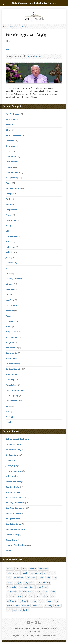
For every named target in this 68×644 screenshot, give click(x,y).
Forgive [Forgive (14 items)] (18, 582)
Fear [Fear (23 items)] (55, 578)
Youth (8, 422)
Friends (9, 215)
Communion (11, 156)
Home (6, 26)
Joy (7, 268)
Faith (8, 199)
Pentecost (11, 321)
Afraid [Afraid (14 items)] (18, 569)
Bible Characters (13, 135)
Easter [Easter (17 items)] (40, 578)
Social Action (12, 358)
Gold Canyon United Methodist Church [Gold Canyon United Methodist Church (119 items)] (23, 592)
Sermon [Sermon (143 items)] (25, 605)
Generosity (11, 220)
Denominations (13, 172)
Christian (10, 141)
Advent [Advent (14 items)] (10, 569)
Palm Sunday (12, 305)
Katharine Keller (13, 482)
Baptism (9, 125)
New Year (10, 300)
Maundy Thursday (14, 279)
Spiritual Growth (13, 369)
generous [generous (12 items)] (23, 587)
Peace (8, 316)
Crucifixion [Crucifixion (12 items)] (19, 578)
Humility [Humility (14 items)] (10, 596)
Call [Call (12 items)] (25, 569)
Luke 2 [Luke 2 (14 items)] (45, 596)
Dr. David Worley (34, 56)
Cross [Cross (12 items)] (9, 578)
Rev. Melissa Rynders (15, 529)
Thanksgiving (12, 395)
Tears (9, 49)
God (7, 231)
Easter (9, 183)
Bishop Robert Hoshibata (17, 439)
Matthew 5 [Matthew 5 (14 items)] (11, 601)
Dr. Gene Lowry (13, 455)
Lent (8, 273)
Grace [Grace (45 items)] (45, 592)
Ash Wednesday (13, 114)
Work (8, 412)
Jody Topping (12, 476)
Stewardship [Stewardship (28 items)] (37, 605)
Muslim (9, 295)
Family (9, 204)
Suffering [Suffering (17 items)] (49, 605)
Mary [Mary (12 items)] (53, 596)
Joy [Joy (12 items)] (25, 596)
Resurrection (12, 348)
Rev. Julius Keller (13, 524)
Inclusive (10, 252)
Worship (9, 417)
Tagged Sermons (25, 26)
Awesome (10, 119)
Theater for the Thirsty (17, 545)
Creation (10, 167)
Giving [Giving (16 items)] (32, 587)
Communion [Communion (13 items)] (49, 573)
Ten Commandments (16, 390)
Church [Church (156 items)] (24, 573)
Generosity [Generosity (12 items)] (11, 587)
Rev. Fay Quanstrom (15, 503)
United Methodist (14, 401)
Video (8, 406)
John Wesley (11, 263)
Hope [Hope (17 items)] (52, 592)
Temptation (11, 385)
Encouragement (13, 188)
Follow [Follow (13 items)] (9, 582)
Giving (9, 226)
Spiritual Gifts (12, 364)
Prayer (9, 326)
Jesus (8, 257)
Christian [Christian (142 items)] (33, 569)
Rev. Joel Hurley (13, 519)
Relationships (12, 337)
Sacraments (11, 353)
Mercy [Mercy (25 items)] (33, 601)
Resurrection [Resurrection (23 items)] (52, 601)
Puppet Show (12, 332)
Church (9, 151)
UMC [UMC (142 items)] (9, 610)
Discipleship (11, 178)
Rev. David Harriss (14, 492)
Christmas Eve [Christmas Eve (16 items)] (13, 573)
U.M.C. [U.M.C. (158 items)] (58, 605)
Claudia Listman (13, 444)
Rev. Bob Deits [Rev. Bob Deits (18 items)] (13, 605)
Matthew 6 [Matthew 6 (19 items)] (23, 601)
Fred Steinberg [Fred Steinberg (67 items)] (43, 582)
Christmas (10, 146)
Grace (8, 242)
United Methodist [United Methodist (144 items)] (21, 610)
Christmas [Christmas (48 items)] (43, 569)
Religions (10, 342)
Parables (10, 311)
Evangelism (11, 194)
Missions (10, 289)
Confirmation (12, 162)
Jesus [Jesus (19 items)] (19, 596)
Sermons (13, 26)
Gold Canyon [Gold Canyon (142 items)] (43, 587)
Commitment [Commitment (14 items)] (36, 573)
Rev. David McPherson (16, 497)
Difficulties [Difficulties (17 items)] (30, 578)
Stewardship (12, 374)
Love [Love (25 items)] (38, 596)
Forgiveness (11, 210)
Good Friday (11, 236)
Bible (8, 130)
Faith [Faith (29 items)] (48, 578)
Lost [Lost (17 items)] (31, 596)
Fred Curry (10, 460)
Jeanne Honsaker (14, 471)
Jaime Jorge (11, 466)
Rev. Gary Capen (13, 513)
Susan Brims (11, 540)
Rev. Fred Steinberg (15, 508)
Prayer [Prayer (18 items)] (41, 601)
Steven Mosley (13, 535)
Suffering (10, 380)
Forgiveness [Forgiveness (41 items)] (29, 582)
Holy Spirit (11, 247)
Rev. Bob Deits (12, 487)
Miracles (10, 284)
